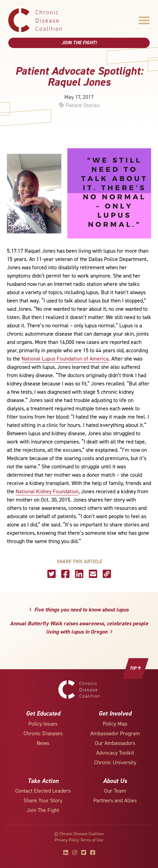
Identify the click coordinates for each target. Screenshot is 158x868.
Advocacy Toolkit (115, 753)
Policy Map (115, 724)
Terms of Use (92, 840)
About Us (115, 781)
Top (136, 668)
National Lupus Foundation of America (65, 359)
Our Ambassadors (115, 743)
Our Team (115, 791)
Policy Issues (43, 724)
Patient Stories (83, 105)
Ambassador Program (115, 733)
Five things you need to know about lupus (79, 610)
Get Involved (115, 713)
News (43, 743)
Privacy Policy (67, 840)
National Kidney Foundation (47, 491)
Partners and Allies (115, 800)
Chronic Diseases (43, 733)
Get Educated (43, 713)
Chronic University (115, 762)
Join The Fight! (79, 43)
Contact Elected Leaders (43, 791)
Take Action (43, 781)
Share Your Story (43, 800)
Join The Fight (43, 810)
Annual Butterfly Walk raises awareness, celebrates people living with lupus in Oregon (79, 628)
